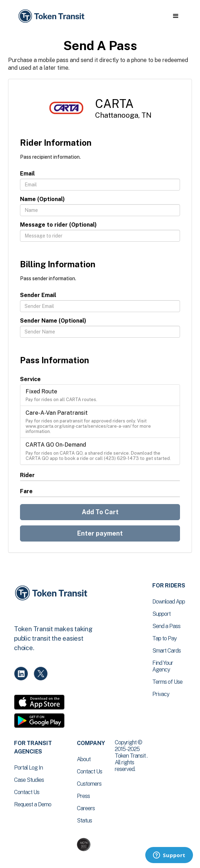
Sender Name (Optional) (53, 321)
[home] (51, 16)
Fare (26, 491)
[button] (176, 16)
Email (27, 174)
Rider (27, 475)
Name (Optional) (42, 199)
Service (30, 379)
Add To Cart (100, 512)
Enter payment (100, 533)
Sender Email (38, 295)
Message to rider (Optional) (58, 225)
